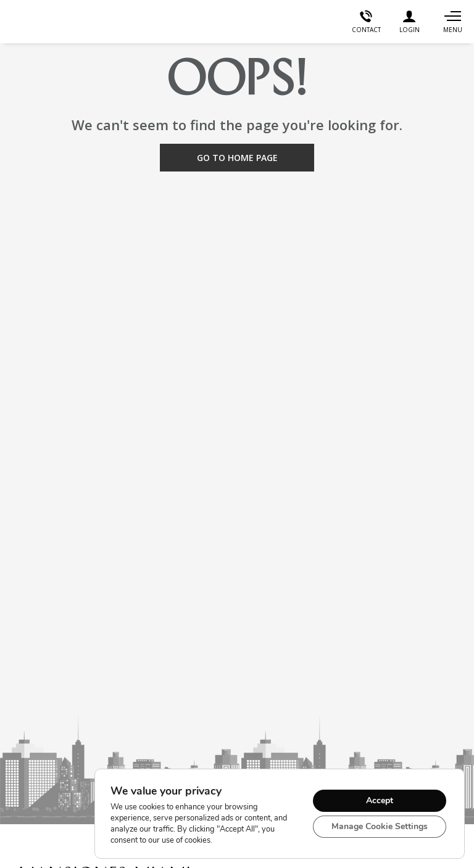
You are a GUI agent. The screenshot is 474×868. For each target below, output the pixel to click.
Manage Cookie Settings (380, 826)
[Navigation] (452, 22)
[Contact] (366, 22)
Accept (380, 800)
